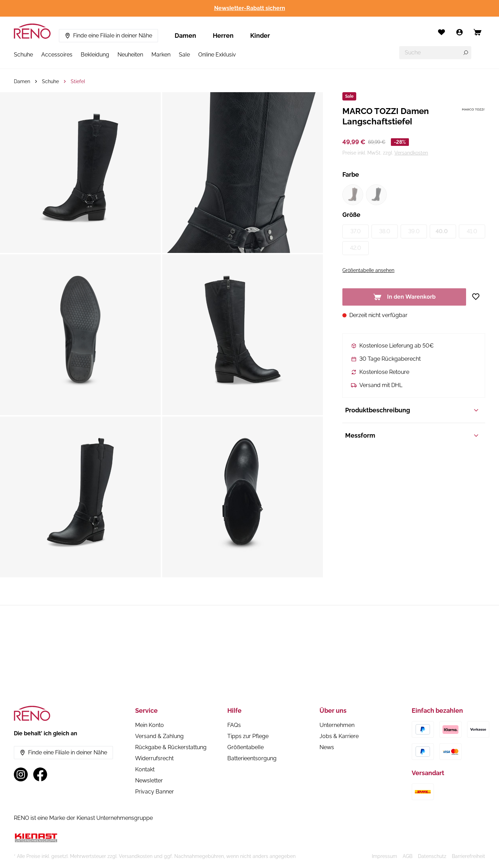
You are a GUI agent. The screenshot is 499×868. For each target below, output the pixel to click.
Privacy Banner (155, 792)
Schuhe (23, 55)
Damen (185, 36)
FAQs (234, 725)
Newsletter (149, 781)
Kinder (260, 36)
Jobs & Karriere (339, 736)
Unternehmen (337, 725)
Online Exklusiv (217, 55)
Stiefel (78, 81)
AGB (408, 856)
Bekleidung (95, 55)
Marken (161, 55)
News (327, 747)
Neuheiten (130, 55)
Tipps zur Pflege (248, 736)
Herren (223, 36)
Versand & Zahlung (159, 736)
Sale (184, 55)
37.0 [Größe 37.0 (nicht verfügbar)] (356, 231)
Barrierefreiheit (469, 856)
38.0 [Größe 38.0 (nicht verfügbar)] (385, 231)
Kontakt (145, 769)
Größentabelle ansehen (368, 270)
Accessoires (57, 55)
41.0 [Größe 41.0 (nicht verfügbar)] (472, 231)
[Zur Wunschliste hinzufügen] (478, 297)
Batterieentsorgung (252, 758)
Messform (412, 435)
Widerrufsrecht (154, 758)
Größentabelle (246, 747)
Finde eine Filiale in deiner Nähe (108, 36)
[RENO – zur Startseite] (32, 31)
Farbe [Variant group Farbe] (351, 174)
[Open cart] (478, 32)
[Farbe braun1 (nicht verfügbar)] (353, 195)
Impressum (384, 856)
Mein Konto (150, 725)
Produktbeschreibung (412, 410)
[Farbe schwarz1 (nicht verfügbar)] (376, 195)
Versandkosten (411, 153)
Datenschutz (432, 856)
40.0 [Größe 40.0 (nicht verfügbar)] (442, 231)
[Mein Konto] (459, 32)
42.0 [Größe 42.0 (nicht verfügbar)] (356, 248)
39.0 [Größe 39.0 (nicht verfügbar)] (414, 231)
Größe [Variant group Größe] (351, 215)
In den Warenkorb (404, 297)
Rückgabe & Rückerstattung (171, 747)
